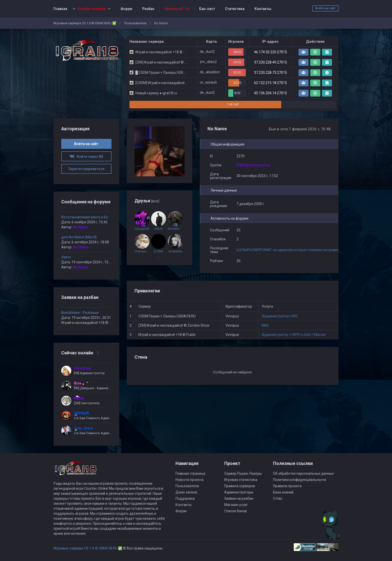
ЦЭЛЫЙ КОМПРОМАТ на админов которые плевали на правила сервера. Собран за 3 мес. (310, 250)
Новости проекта (189, 480)
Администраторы (239, 492)
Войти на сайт (325, 8)
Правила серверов (240, 486)
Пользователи (135, 23)
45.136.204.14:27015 (270, 93)
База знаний (283, 492)
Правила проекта (287, 486)
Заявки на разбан (239, 498)
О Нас (278, 498)
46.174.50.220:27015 (270, 52)
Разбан (148, 9)
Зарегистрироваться (86, 169)
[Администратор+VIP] (280, 316)
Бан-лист (207, 9)
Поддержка (185, 498)
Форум (126, 9)
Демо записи (186, 492)
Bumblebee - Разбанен (80, 313)
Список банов (235, 511)
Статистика (235, 9)
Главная (60, 9)
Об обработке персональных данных (303, 473)
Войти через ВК (86, 157)
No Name (81, 227)
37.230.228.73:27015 (270, 73)
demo (66, 257)
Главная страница (190, 473)
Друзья (147, 201)
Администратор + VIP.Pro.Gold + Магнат (294, 335)
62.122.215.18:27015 (270, 83)
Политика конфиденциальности (299, 480)
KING (265, 325)
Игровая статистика (241, 480)
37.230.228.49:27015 (270, 62)
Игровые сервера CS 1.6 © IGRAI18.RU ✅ (85, 23)
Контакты (263, 9)
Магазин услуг (236, 505)
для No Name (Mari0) (79, 237)
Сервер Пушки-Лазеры (243, 473)
